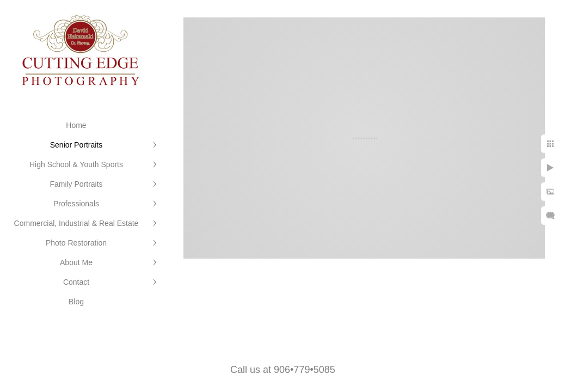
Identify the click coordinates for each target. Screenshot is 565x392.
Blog (76, 302)
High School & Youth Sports (76, 164)
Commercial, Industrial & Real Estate (76, 223)
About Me (76, 262)
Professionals (76, 204)
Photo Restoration (76, 243)
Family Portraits (76, 184)
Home (76, 125)
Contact (76, 282)
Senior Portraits (76, 145)
